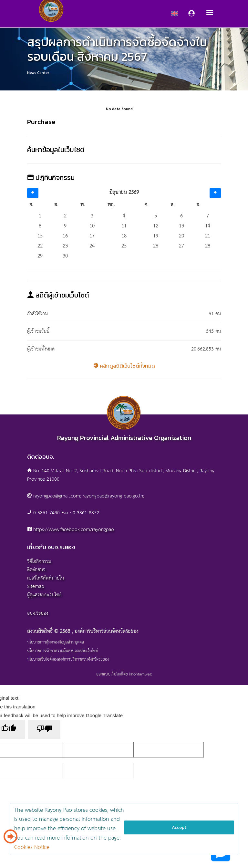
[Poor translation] (44, 729)
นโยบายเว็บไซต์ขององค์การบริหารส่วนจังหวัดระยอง (68, 660)
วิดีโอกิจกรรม (39, 562)
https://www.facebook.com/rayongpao (74, 530)
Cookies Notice (32, 847)
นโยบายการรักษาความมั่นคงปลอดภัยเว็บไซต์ (62, 651)
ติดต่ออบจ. (37, 570)
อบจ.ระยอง (38, 613)
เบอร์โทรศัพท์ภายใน (46, 578)
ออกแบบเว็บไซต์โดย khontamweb (124, 674)
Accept (179, 827)
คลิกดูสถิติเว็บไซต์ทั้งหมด (124, 366)
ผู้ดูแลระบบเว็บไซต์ (44, 595)
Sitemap (36, 586)
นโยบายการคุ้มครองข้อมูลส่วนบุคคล (56, 643)
